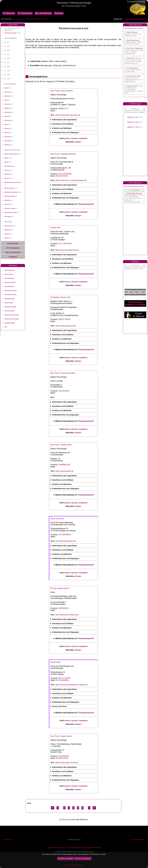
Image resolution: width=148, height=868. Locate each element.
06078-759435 (64, 319)
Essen (6, 124)
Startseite (16, 19)
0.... (6, 42)
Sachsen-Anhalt (10, 208)
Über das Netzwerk (43, 13)
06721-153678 (65, 678)
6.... (6, 67)
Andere (7, 238)
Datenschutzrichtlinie (74, 865)
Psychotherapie (9, 270)
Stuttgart (7, 108)
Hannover (8, 137)
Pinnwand (59, 13)
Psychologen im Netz (76, 848)
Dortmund (8, 120)
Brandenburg (9, 166)
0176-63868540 (62, 680)
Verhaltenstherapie (11, 290)
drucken (75, 138)
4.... (6, 58)
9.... (6, 79)
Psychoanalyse (9, 311)
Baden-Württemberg (11, 154)
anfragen (78, 142)
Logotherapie (9, 303)
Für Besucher (9, 13)
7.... (6, 71)
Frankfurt (7, 104)
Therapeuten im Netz (55, 848)
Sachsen (7, 204)
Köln (6, 100)
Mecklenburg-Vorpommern (13, 182)
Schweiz (7, 234)
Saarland (7, 200)
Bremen (7, 128)
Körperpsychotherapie (12, 315)
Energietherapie (10, 323)
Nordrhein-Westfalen (11, 192)
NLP (6, 327)
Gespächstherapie (10, 295)
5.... (6, 62)
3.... (6, 54)
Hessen (7, 178)
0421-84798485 (65, 174)
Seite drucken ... (8, 840)
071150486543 (65, 535)
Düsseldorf (8, 112)
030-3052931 (64, 391)
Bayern (7, 158)
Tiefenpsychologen (11, 33)
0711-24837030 (65, 244)
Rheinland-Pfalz (10, 196)
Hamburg (7, 92)
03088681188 (64, 465)
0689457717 (64, 109)
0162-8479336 (62, 176)
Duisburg (7, 145)
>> (94, 808)
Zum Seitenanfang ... (138, 840)
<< (53, 808)
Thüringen (8, 216)
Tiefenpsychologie (10, 307)
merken (67, 138)
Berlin (6, 88)
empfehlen (83, 138)
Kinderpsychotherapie (12, 319)
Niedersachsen (9, 188)
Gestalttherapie (9, 299)
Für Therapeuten (25, 13)
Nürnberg (7, 141)
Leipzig (7, 116)
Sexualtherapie (9, 278)
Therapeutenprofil (86, 204)
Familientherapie (10, 282)
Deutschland (8, 226)
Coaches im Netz (94, 848)
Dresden (7, 133)
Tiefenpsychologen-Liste (135, 19)
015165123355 (62, 758)
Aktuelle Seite (41, 19)
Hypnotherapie (9, 286)
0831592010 (64, 608)
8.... (6, 75)
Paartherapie (9, 274)
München (7, 96)
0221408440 (64, 756)
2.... (6, 50)
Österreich (8, 230)
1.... (6, 46)
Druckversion (64, 820)
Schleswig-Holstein (11, 212)
